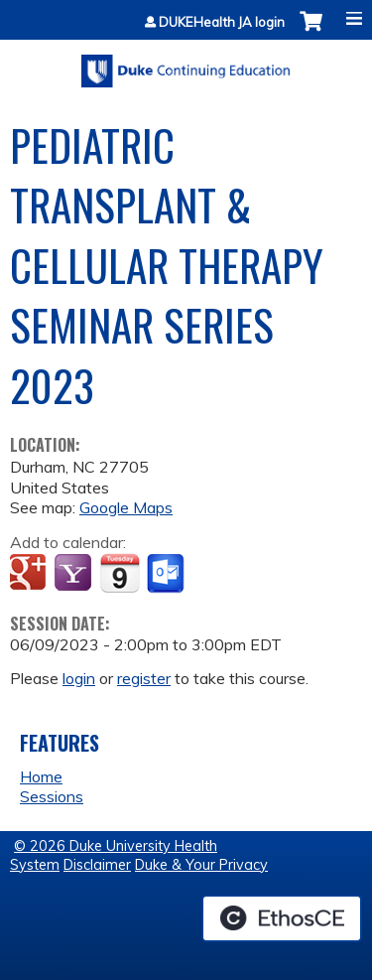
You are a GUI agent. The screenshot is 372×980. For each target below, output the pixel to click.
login (79, 678)
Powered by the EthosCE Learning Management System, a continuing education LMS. (282, 918)
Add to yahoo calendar (75, 574)
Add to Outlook (167, 574)
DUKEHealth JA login (222, 22)
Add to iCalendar (120, 573)
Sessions (52, 796)
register (144, 678)
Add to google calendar (30, 574)
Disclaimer (97, 865)
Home (41, 776)
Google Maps (126, 507)
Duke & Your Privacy (201, 865)
